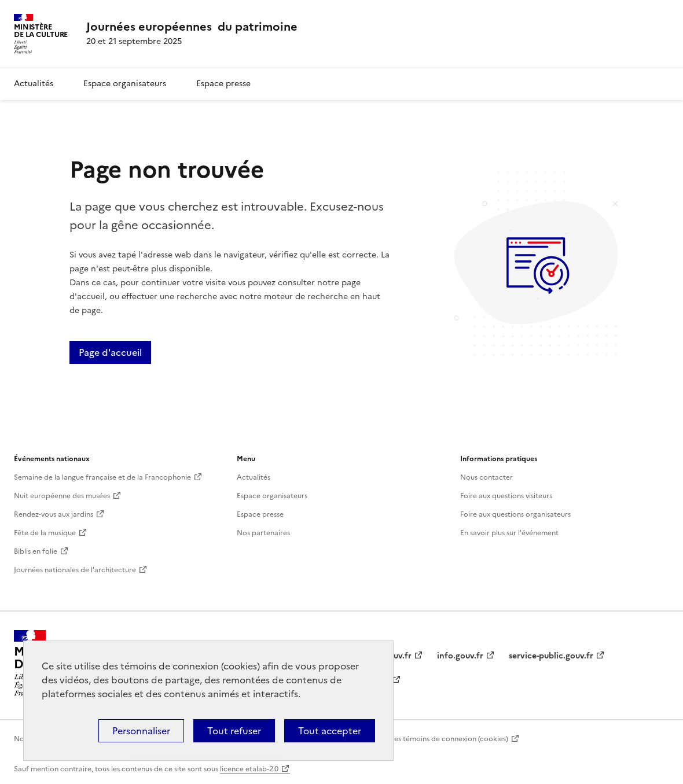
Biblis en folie (36, 551)
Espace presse (223, 84)
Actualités (34, 84)
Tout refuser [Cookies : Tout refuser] (234, 731)
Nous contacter (486, 477)
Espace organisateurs (125, 84)
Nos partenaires (263, 533)
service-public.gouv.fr (551, 656)
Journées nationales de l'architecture (75, 570)
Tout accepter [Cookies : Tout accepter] (330, 731)
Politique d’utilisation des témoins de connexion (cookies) (413, 739)
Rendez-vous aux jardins (54, 514)
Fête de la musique (45, 533)
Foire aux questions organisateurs (515, 514)
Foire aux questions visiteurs (506, 496)
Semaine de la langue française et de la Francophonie (102, 477)
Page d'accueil (110, 352)
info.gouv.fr (460, 656)
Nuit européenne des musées (62, 496)
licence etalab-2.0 (249, 769)
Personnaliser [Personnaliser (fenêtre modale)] (141, 731)
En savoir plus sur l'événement (509, 533)
